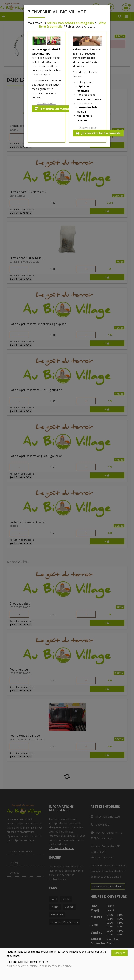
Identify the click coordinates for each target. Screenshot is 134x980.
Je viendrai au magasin (53, 109)
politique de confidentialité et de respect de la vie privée (39, 966)
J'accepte (120, 953)
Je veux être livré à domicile (98, 133)
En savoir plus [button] (46, 103)
